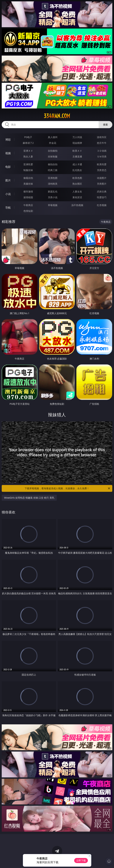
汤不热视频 (77, 205)
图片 (8, 180)
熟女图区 (77, 184)
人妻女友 (77, 192)
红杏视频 (102, 205)
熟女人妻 (28, 156)
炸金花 (53, 143)
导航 (8, 208)
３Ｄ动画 (102, 151)
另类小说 (53, 197)
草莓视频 (53, 205)
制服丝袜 (28, 170)
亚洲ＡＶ (28, 151)
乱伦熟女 (77, 170)
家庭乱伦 (53, 192)
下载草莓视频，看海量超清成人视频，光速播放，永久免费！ (68, 488)
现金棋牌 (77, 143)
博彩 (8, 140)
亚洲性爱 (28, 164)
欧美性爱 (102, 164)
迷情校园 (28, 197)
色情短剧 (28, 211)
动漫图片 (102, 178)
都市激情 (28, 192)
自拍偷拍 (53, 151)
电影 (8, 167)
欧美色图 (77, 178)
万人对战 (77, 137)
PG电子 (28, 137)
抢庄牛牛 (102, 143)
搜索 (105, 125)
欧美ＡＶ (77, 151)
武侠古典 (102, 192)
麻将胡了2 (28, 143)
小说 (8, 194)
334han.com (57, 116)
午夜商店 (28, 205)
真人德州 (53, 137)
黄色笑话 (77, 197)
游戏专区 (102, 137)
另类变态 (102, 170)
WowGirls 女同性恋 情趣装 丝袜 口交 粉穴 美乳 (29, 498)
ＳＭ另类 (102, 156)
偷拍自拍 (53, 164)
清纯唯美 (53, 184)
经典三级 (53, 170)
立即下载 (81, 860)
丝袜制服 (53, 156)
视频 (8, 153)
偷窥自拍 (28, 178)
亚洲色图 (53, 178)
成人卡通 (77, 164)
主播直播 (77, 156)
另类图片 (102, 184)
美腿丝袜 (28, 184)
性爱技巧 (102, 197)
